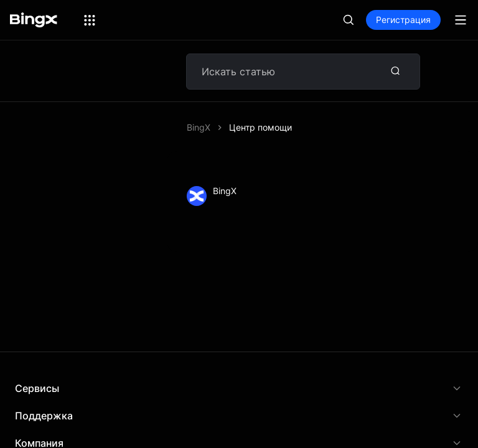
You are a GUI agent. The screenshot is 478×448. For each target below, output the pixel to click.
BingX (199, 127)
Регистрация (403, 20)
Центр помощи (260, 127)
